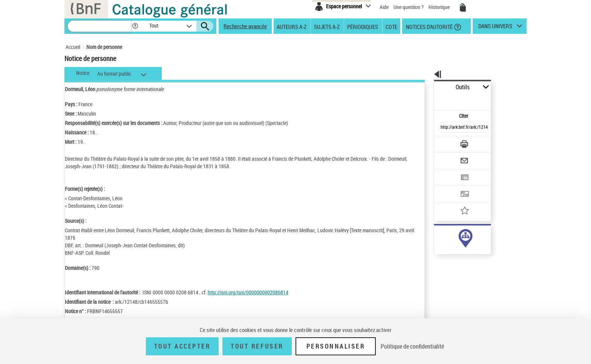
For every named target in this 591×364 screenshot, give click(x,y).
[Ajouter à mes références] (448, 186)
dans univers (495, 28)
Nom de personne (104, 47)
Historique (440, 7)
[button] (135, 26)
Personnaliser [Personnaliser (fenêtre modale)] (336, 346)
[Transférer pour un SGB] (446, 172)
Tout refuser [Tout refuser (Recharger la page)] (257, 346)
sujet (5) (435, 252)
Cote (391, 26)
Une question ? (409, 7)
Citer (431, 99)
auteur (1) (437, 237)
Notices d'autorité (429, 26)
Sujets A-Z (327, 26)
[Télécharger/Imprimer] (445, 128)
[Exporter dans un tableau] (449, 157)
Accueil (73, 47)
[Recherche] (100, 26)
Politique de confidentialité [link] (412, 346)
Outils (426, 87)
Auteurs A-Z (292, 26)
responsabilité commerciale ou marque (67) (471, 244)
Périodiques (363, 26)
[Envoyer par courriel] (443, 142)
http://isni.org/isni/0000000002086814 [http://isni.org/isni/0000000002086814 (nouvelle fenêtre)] (248, 292)
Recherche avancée (245, 26)
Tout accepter (182, 346)
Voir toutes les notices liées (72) (455, 267)
